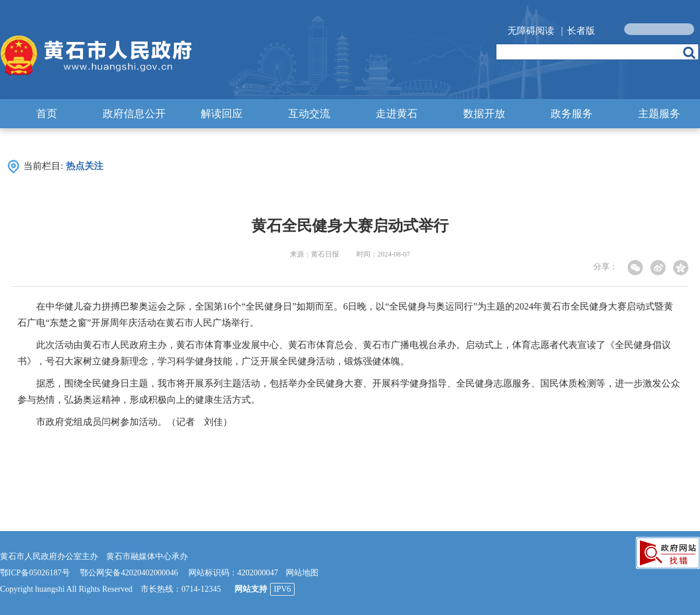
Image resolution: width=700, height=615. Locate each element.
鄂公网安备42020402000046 (129, 573)
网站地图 (302, 573)
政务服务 (572, 114)
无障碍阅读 (531, 31)
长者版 (581, 31)
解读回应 (222, 114)
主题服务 (659, 114)
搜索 (689, 52)
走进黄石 (397, 114)
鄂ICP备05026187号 (35, 573)
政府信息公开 (134, 114)
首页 (47, 114)
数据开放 (484, 114)
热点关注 (85, 166)
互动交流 (309, 114)
